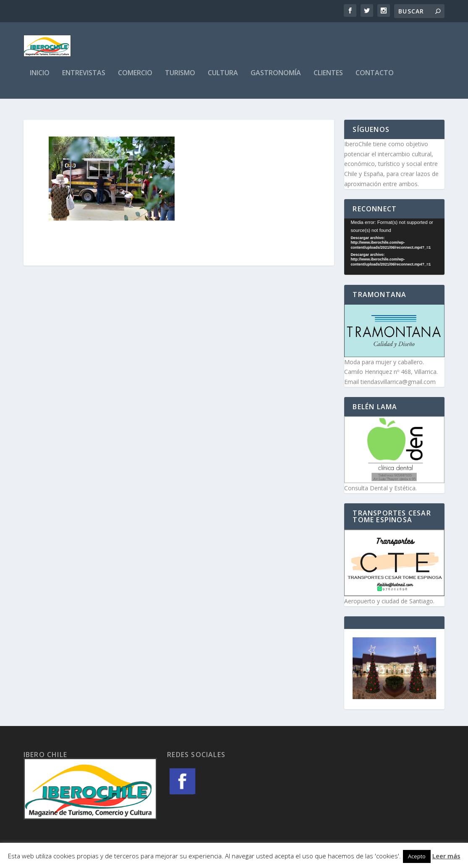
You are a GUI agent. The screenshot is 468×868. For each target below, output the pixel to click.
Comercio (135, 78)
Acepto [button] (417, 856)
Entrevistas (84, 78)
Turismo (180, 78)
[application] (394, 247)
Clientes (328, 78)
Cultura (223, 78)
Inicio (40, 78)
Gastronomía (276, 78)
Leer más (446, 856)
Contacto (375, 78)
